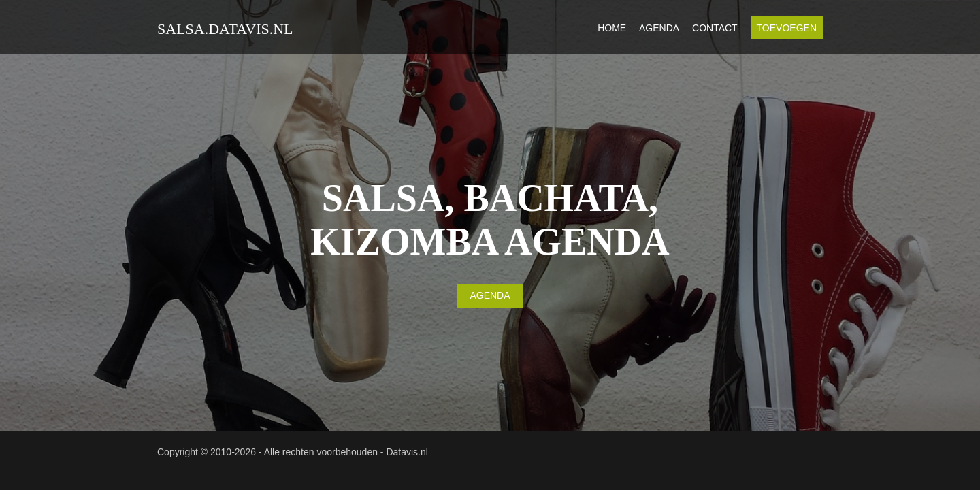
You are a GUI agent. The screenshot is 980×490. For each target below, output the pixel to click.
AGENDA (490, 295)
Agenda (659, 28)
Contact (715, 28)
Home (612, 28)
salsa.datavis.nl (225, 29)
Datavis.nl (407, 452)
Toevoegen (787, 28)
